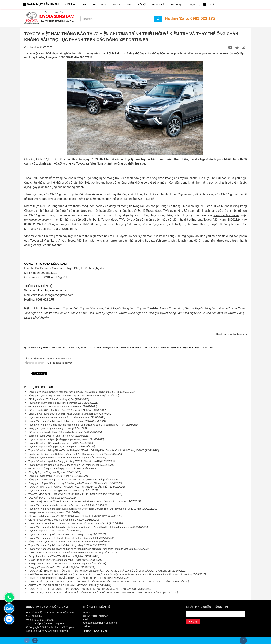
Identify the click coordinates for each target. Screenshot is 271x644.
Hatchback (158, 5)
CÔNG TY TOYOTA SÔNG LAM (45, 264)
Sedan (116, 5)
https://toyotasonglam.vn (52, 290)
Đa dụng (176, 5)
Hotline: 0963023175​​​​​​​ (94, 5)
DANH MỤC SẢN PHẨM (43, 4)
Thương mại (194, 5)
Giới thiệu (71, 5)
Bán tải (142, 5)
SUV (129, 5)
